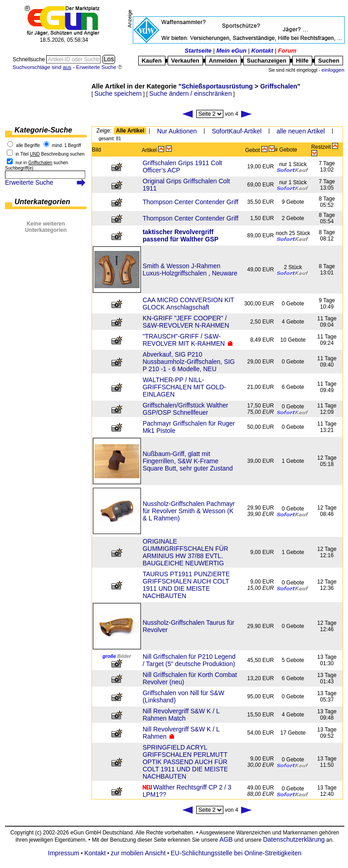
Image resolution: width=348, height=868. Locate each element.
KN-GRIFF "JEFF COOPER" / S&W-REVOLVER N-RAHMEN (186, 322)
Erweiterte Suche (29, 182)
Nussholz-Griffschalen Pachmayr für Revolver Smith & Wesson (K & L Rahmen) (189, 511)
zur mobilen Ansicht (138, 853)
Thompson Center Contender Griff (191, 202)
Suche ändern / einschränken (190, 93)
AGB (226, 839)
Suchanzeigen (267, 61)
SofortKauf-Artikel (237, 131)
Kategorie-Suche (43, 130)
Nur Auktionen (177, 131)
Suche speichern (118, 93)
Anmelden (223, 61)
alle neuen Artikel (301, 131)
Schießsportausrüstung (217, 86)
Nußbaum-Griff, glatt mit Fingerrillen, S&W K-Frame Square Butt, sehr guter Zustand (188, 461)
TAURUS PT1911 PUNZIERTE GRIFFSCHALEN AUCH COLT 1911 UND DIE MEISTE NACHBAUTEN (186, 585)
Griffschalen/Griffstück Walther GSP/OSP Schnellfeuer (186, 409)
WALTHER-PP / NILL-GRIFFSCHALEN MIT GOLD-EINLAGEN (184, 387)
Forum (287, 51)
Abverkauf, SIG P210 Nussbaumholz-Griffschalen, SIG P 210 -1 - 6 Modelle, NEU (189, 362)
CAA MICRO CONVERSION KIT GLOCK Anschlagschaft (188, 304)
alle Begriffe (28, 145)
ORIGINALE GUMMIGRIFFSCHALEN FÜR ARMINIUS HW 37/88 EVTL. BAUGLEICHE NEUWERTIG (186, 552)
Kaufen (152, 61)
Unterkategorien (42, 202)
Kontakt (262, 51)
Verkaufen (185, 61)
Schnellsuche (30, 59)
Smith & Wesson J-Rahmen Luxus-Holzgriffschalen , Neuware (190, 270)
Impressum (64, 853)
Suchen (329, 61)
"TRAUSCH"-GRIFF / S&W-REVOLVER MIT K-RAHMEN (184, 340)
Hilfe (302, 61)
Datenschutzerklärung (294, 839)
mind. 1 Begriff (67, 145)
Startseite (198, 51)
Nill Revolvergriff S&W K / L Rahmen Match (181, 715)
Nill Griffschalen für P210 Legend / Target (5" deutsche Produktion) (189, 660)
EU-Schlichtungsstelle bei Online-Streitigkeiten (236, 853)
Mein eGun (231, 51)
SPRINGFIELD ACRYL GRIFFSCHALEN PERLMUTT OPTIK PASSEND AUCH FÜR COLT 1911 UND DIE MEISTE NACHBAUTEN (186, 762)
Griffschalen (279, 86)
